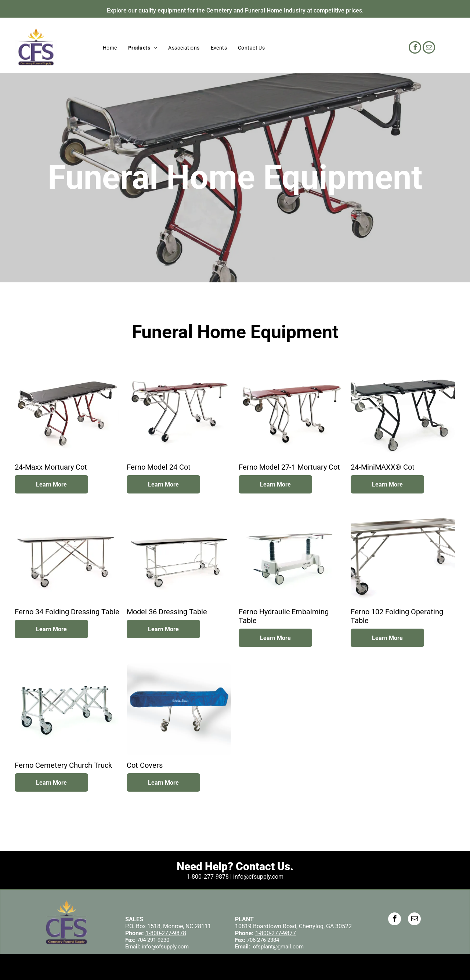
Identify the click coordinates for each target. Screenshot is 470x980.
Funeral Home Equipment (235, 178)
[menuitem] (110, 48)
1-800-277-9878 (166, 933)
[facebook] (415, 48)
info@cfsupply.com (165, 947)
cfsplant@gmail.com (278, 947)
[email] (429, 48)
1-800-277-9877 (276, 933)
